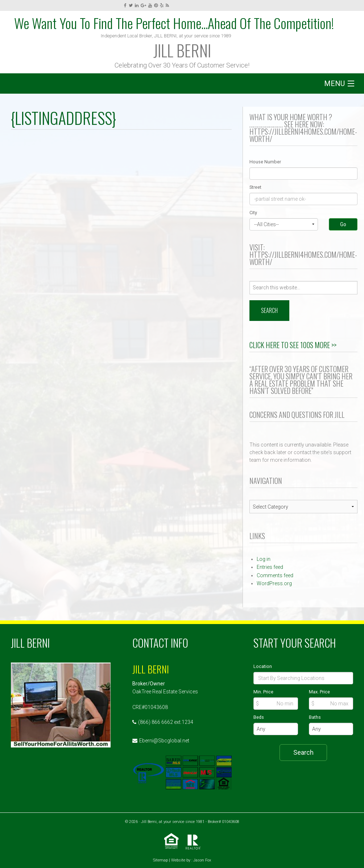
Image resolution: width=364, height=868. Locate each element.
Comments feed (275, 575)
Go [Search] (343, 224)
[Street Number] (303, 174)
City (253, 213)
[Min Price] (276, 704)
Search (303, 752)
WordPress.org (274, 583)
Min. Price (263, 692)
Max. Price (319, 692)
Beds (259, 717)
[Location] (303, 678)
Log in (264, 559)
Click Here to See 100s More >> (293, 345)
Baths (315, 717)
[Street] (303, 199)
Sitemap (160, 860)
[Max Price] (331, 704)
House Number (265, 162)
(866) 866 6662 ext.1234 (166, 722)
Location (263, 666)
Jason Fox (202, 860)
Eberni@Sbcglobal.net (164, 741)
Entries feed (270, 567)
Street (255, 187)
